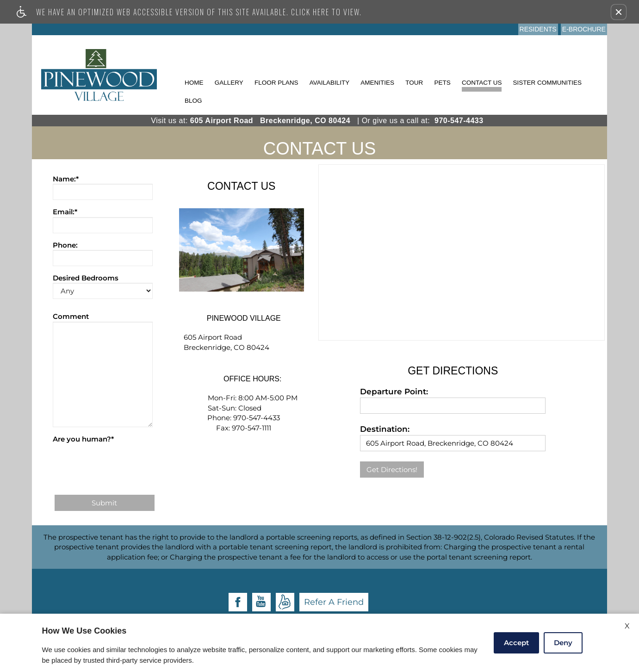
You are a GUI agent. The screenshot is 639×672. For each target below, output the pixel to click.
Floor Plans (276, 83)
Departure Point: (394, 392)
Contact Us (482, 83)
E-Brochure (584, 29)
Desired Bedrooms (86, 278)
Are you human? (83, 439)
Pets (442, 83)
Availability (330, 83)
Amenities (377, 83)
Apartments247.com (333, 594)
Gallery (229, 83)
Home (194, 83)
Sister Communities (548, 83)
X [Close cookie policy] (627, 626)
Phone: (65, 245)
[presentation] (123, 462)
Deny (563, 643)
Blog (193, 101)
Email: (65, 212)
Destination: (385, 429)
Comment (71, 316)
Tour (414, 83)
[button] (619, 12)
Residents (538, 29)
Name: (66, 179)
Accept (516, 643)
